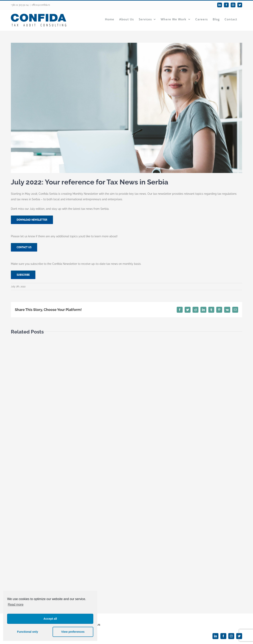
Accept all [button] (50, 619)
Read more (16, 605)
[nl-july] (126, 108)
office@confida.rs (41, 5)
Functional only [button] (27, 632)
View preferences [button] (73, 632)
